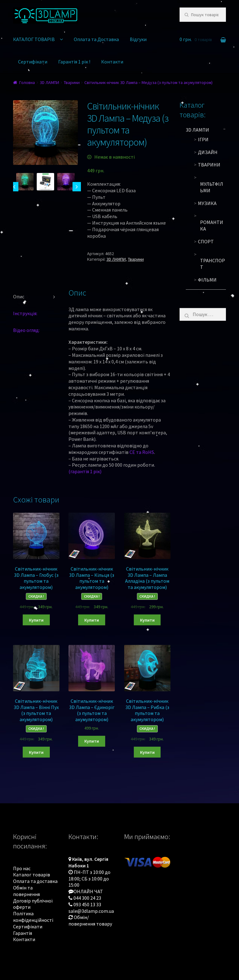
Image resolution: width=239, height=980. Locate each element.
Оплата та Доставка (96, 39)
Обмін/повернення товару (90, 920)
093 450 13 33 (87, 904)
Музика (207, 203)
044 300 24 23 (87, 898)
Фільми (207, 280)
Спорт (206, 241)
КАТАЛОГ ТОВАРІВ (34, 39)
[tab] (36, 297)
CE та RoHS (142, 452)
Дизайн (208, 152)
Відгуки (138, 39)
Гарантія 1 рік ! (74, 62)
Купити (36, 620)
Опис (19, 296)
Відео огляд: (26, 330)
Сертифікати (33, 62)
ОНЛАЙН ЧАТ (88, 891)
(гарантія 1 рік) (85, 471)
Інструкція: (25, 313)
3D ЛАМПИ (49, 82)
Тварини (72, 82)
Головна (27, 82)
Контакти (112, 62)
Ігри (203, 139)
